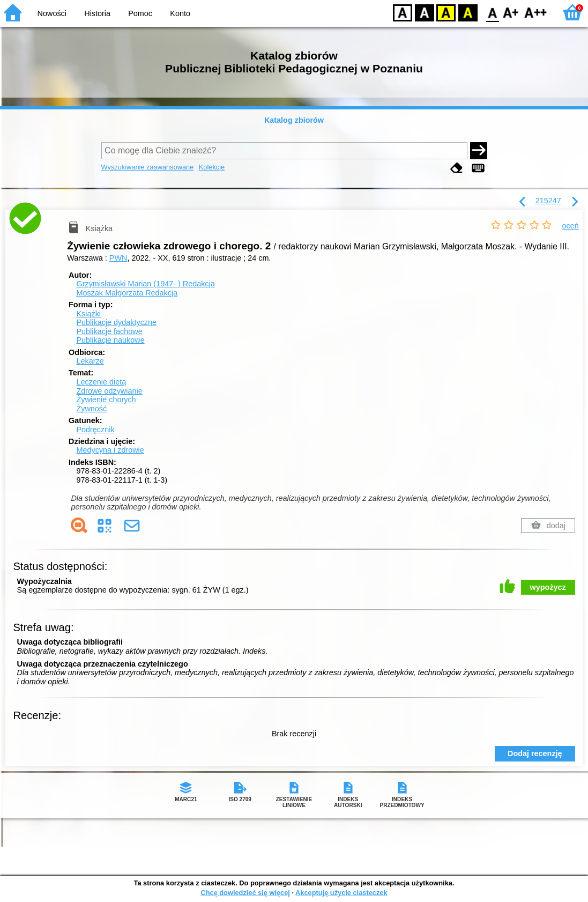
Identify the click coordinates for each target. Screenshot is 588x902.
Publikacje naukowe (110, 340)
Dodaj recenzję (535, 753)
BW (425, 12)
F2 (536, 12)
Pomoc (140, 13)
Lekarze (90, 361)
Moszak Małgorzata (127, 293)
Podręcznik (95, 430)
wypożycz (548, 587)
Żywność (91, 409)
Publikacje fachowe (109, 331)
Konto (180, 13)
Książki (88, 314)
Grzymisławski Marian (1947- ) (145, 284)
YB (446, 12)
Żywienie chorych (106, 400)
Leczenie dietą (101, 382)
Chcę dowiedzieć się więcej (245, 893)
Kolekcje (212, 167)
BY (468, 12)
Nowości (52, 13)
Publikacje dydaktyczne (116, 322)
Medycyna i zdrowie (110, 450)
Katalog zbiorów (294, 120)
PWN (118, 258)
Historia (97, 13)
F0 (492, 12)
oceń (571, 226)
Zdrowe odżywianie (109, 391)
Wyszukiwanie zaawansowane (148, 167)
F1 (511, 12)
